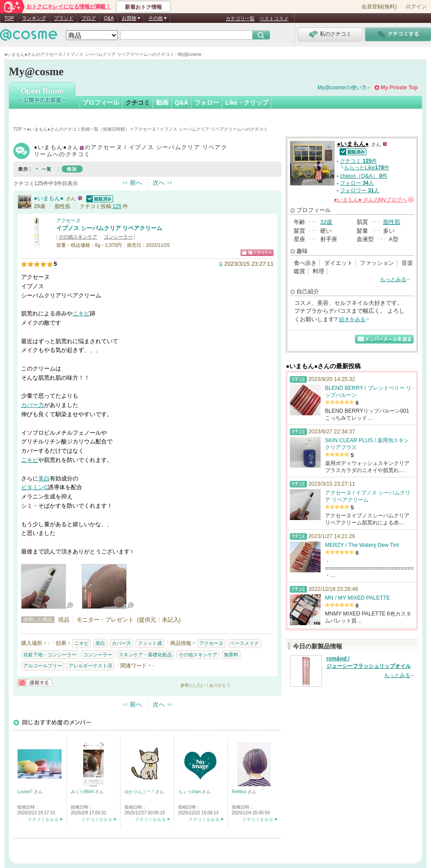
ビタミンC (35, 487)
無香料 (231, 655)
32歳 (326, 222)
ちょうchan (190, 792)
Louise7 (26, 792)
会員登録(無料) (379, 7)
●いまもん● (49, 198)
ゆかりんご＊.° (140, 792)
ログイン (416, 7)
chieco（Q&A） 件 (364, 176)
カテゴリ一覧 (240, 18)
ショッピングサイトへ (257, 253)
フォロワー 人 (360, 190)
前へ (136, 183)
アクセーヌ (68, 220)
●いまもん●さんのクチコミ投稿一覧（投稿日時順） (78, 129)
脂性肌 (392, 222)
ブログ (89, 18)
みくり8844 (83, 792)
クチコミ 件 (358, 161)
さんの (374, 200)
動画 (162, 103)
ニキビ (81, 313)
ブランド (64, 18)
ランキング (34, 18)
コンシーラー (118, 237)
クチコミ (138, 103)
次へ (159, 183)
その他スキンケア (78, 237)
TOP (9, 18)
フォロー (207, 103)
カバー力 (33, 405)
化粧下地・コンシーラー (50, 655)
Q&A (109, 18)
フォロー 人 (357, 183)
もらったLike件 (367, 168)
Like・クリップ (247, 103)
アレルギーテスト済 (90, 666)
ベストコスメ (274, 18)
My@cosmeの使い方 (342, 88)
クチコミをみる (43, 819)
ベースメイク (245, 643)
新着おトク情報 (143, 7)
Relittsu (240, 792)
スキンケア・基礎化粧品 (145, 655)
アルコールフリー (43, 666)
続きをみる (352, 319)
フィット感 (150, 643)
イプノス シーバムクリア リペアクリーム (109, 228)
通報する (35, 683)
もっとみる (393, 279)
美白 (44, 478)
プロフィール (101, 103)
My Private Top (399, 88)
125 (117, 206)
